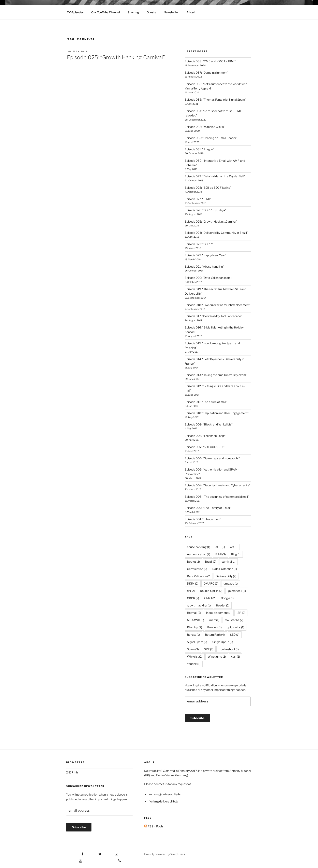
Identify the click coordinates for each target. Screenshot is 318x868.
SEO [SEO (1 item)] (235, 635)
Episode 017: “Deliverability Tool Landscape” (213, 316)
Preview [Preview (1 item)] (214, 627)
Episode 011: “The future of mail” (206, 402)
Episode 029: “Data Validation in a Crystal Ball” (215, 176)
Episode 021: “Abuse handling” (204, 267)
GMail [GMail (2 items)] (210, 598)
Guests (151, 12)
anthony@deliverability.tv (165, 794)
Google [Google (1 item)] (227, 598)
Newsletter (171, 12)
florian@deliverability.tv (163, 801)
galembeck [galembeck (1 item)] (237, 591)
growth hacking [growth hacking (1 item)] (199, 605)
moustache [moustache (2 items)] (234, 620)
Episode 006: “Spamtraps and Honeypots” (212, 458)
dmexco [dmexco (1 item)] (231, 583)
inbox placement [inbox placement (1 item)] (219, 613)
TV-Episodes (75, 12)
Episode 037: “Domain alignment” (207, 73)
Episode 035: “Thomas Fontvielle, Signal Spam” (215, 100)
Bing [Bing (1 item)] (236, 554)
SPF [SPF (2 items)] (209, 649)
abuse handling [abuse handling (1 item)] (199, 547)
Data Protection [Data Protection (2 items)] (225, 569)
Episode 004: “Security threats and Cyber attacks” (218, 485)
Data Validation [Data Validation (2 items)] (199, 576)
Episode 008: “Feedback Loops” (206, 436)
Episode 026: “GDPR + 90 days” (206, 210)
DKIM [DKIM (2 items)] (193, 583)
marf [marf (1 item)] (214, 620)
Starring (133, 12)
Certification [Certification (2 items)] (197, 569)
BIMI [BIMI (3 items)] (221, 554)
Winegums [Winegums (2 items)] (217, 656)
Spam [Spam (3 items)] (193, 649)
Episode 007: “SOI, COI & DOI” (205, 447)
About (191, 12)
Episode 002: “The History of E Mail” (208, 508)
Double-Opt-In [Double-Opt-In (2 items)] (211, 591)
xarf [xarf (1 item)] (235, 656)
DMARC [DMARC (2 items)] (211, 583)
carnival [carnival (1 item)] (228, 562)
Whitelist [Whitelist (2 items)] (195, 656)
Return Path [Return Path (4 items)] (215, 635)
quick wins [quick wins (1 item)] (236, 627)
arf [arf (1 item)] (234, 547)
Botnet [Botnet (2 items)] (193, 562)
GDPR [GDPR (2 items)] (193, 598)
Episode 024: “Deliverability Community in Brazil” (216, 233)
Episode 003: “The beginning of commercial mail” (217, 497)
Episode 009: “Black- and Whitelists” (209, 424)
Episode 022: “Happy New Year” (205, 255)
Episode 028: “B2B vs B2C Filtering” (208, 188)
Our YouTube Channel (106, 12)
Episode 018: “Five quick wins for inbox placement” (218, 305)
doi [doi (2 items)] (191, 591)
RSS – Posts (154, 826)
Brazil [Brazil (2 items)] (211, 562)
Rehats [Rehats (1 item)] (193, 635)
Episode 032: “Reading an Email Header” (211, 138)
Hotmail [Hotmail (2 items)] (194, 613)
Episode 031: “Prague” (199, 149)
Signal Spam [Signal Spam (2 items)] (197, 642)
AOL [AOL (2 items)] (220, 547)
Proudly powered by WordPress (165, 854)
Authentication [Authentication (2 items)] (199, 554)
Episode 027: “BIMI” (198, 199)
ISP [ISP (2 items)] (241, 613)
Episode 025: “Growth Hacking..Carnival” (116, 57)
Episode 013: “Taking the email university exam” (216, 375)
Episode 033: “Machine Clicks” (205, 127)
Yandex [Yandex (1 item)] (194, 664)
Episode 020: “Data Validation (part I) (209, 278)
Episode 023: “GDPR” (199, 244)
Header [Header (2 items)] (223, 605)
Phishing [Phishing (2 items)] (194, 627)
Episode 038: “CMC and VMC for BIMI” (210, 61)
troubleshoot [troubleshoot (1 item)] (229, 649)
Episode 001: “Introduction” (203, 519)
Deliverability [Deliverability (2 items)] (226, 576)
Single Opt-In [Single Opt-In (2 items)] (223, 642)
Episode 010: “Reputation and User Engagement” (217, 413)
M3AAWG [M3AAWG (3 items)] (196, 620)
